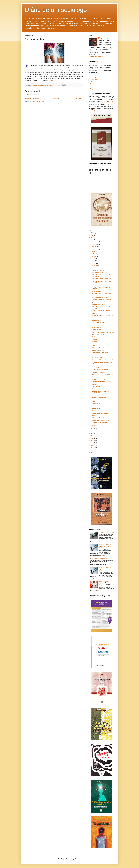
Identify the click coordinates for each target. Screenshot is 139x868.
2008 (92, 448)
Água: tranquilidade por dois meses (101, 300)
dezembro (95, 242)
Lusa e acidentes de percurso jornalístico (103, 332)
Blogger (79, 859)
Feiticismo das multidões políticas (101, 311)
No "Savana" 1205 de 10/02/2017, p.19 (102, 360)
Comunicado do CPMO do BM (100, 353)
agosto (94, 251)
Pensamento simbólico (98, 335)
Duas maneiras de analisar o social (101, 382)
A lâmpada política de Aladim (100, 318)
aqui (94, 110)
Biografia (93, 89)
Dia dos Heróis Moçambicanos (100, 413)
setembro (95, 249)
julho (94, 254)
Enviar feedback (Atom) (38, 101)
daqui (51, 80)
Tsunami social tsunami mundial (100, 420)
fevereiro (95, 266)
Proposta (94, 339)
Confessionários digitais (98, 350)
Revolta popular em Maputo (106, 533)
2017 (92, 240)
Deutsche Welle (109, 101)
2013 (92, 436)
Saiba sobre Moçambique (99, 348)
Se (93, 302)
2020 (92, 233)
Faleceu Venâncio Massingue (100, 370)
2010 (92, 443)
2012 (92, 438)
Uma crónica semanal (98, 273)
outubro (94, 247)
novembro (95, 244)
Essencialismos (96, 386)
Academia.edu (94, 80)
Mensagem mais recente (32, 98)
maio (94, 259)
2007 (92, 450)
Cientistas (95, 337)
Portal (93, 416)
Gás (93, 411)
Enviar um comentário (33, 95)
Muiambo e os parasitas (98, 285)
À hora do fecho (96, 268)
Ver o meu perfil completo (96, 57)
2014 (92, 433)
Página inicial (56, 98)
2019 (92, 235)
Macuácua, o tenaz (104, 581)
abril (93, 261)
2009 (92, 445)
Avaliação (94, 384)
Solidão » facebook (97, 355)
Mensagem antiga (77, 98)
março (94, 263)
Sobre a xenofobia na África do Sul (101, 279)
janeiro (94, 426)
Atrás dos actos (96, 408)
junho (94, 256)
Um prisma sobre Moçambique (100, 297)
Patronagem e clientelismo (99, 372)
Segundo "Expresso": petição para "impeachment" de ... (101, 392)
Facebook (93, 84)
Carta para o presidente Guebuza (99, 558)
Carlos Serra (104, 38)
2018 (92, 237)
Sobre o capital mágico (98, 305)
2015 (92, 431)
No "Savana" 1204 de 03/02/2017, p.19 (102, 395)
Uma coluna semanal (98, 357)
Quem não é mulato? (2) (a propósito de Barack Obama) (106, 546)
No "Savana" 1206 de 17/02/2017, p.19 (102, 316)
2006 (92, 452)
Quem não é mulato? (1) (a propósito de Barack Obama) (106, 569)
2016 (92, 429)
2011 (92, 441)
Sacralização (95, 377)
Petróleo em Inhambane (98, 270)
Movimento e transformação (99, 379)
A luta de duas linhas (97, 327)
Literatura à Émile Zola (98, 323)
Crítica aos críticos (97, 291)
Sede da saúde (96, 325)
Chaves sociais (96, 404)
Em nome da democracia (99, 406)
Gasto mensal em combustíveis (100, 423)
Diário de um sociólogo (56, 10)
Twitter (92, 82)
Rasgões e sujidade (97, 320)
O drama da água (97, 330)
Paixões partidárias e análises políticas (102, 375)
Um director (95, 342)
